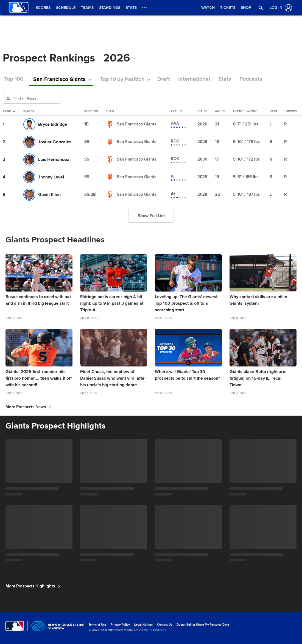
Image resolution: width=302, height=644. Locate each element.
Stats (212, 79)
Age (220, 111)
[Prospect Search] (32, 99)
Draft (150, 79)
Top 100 (14, 79)
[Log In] (280, 8)
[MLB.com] (15, 626)
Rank (9, 111)
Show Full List (151, 216)
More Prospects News (28, 407)
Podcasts (238, 79)
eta (202, 111)
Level (176, 111)
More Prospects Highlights (33, 586)
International (181, 79)
